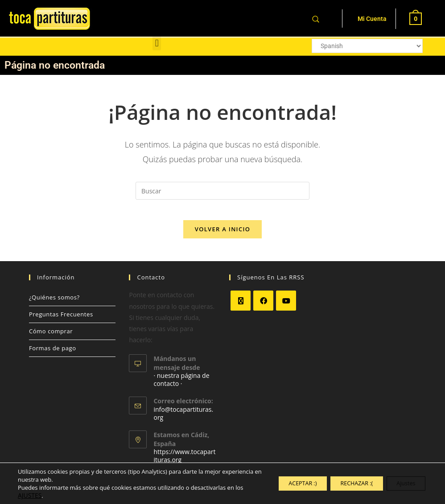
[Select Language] (367, 46)
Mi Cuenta (372, 19)
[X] (241, 307)
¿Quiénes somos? (54, 304)
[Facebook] (263, 307)
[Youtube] (286, 307)
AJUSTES (38, 496)
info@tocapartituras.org (183, 420)
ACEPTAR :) (278, 483)
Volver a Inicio (222, 236)
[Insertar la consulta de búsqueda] (222, 191)
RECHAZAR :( (342, 483)
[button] (157, 43)
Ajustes (402, 483)
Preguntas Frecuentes (61, 321)
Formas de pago (53, 355)
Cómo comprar (51, 338)
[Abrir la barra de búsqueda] (316, 18)
